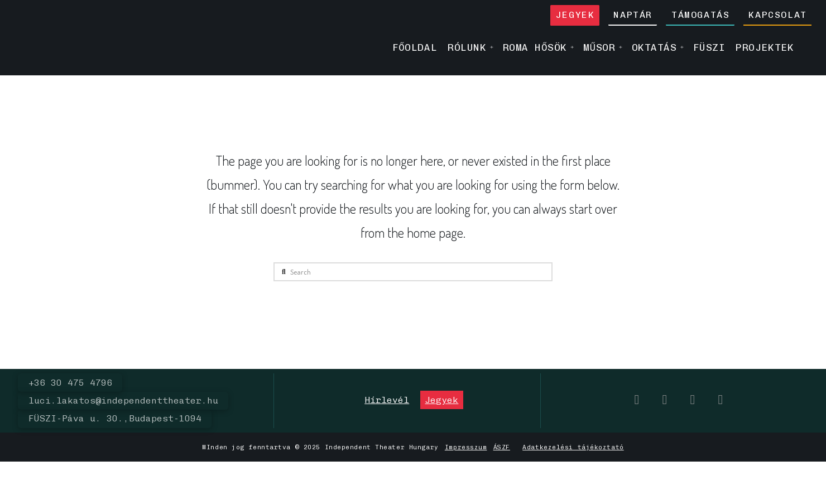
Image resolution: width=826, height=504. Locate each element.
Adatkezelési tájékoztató (573, 447)
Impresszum (466, 447)
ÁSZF (502, 447)
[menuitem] (805, 47)
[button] (387, 400)
